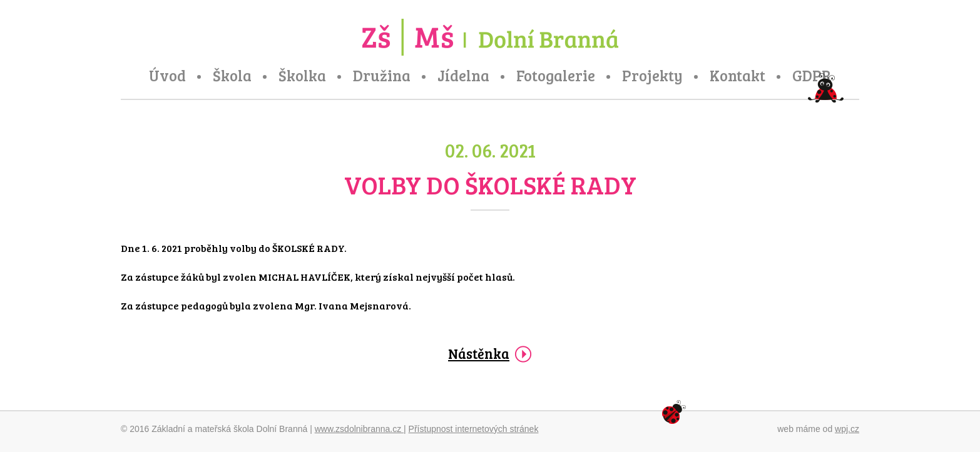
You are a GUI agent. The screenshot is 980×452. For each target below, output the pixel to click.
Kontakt (738, 76)
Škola (232, 76)
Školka (302, 76)
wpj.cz (847, 429)
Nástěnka (479, 353)
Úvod (167, 76)
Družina (382, 76)
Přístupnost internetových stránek (474, 429)
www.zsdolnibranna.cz (359, 429)
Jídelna (463, 76)
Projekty (652, 76)
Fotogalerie (556, 76)
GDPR (812, 76)
